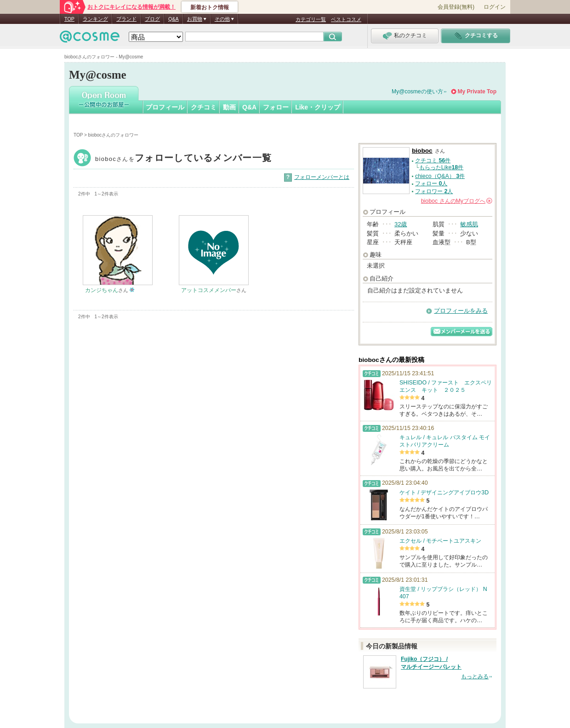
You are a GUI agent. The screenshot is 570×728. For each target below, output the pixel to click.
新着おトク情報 (210, 7)
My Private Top (477, 92)
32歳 (401, 224)
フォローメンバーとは (322, 177)
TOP (69, 19)
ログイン (495, 7)
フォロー (276, 107)
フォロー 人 (431, 183)
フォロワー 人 (434, 191)
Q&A (174, 19)
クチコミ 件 (433, 161)
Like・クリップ (318, 107)
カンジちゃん (102, 290)
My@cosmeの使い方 (417, 92)
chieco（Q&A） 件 (440, 176)
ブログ (152, 19)
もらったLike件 (441, 167)
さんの (457, 201)
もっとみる (475, 676)
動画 (229, 107)
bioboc (183, 159)
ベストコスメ (346, 19)
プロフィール (165, 107)
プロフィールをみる (461, 311)
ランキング (95, 19)
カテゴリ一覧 (311, 19)
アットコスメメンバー (209, 290)
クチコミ (204, 107)
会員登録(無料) (456, 7)
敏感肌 (469, 224)
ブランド (126, 19)
